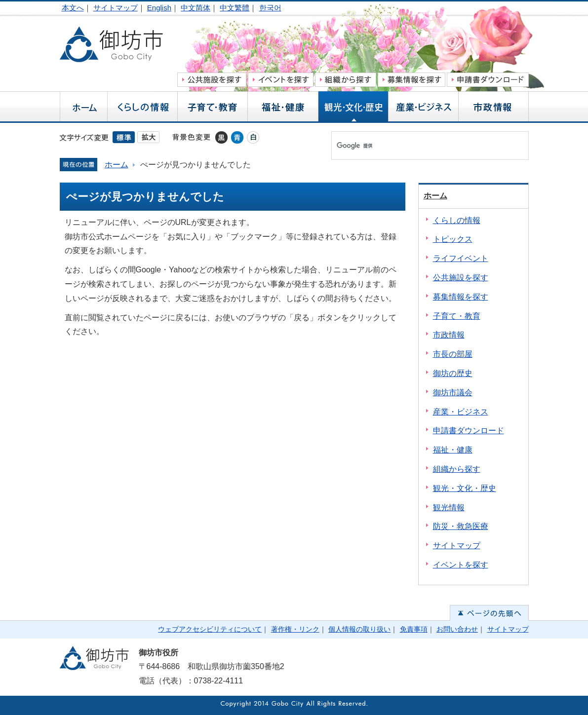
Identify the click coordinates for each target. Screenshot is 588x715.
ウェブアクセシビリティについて (210, 629)
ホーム (117, 165)
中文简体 (196, 8)
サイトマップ (116, 8)
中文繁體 (235, 8)
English (159, 8)
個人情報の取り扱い (359, 629)
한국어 (270, 8)
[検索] (420, 146)
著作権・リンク (295, 629)
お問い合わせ (457, 629)
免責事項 (414, 629)
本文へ (73, 8)
